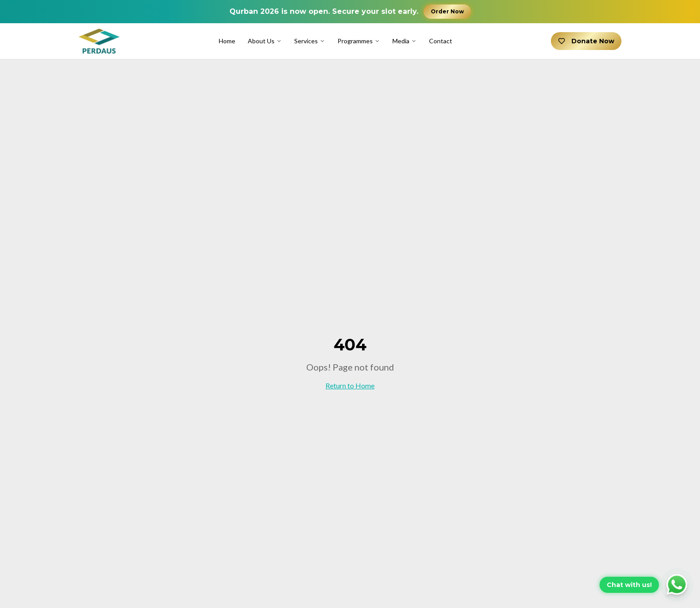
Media (404, 41)
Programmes (359, 41)
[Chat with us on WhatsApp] (644, 585)
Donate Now (586, 41)
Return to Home (350, 385)
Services (310, 41)
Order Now (447, 11)
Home (227, 41)
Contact (441, 41)
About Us (265, 41)
